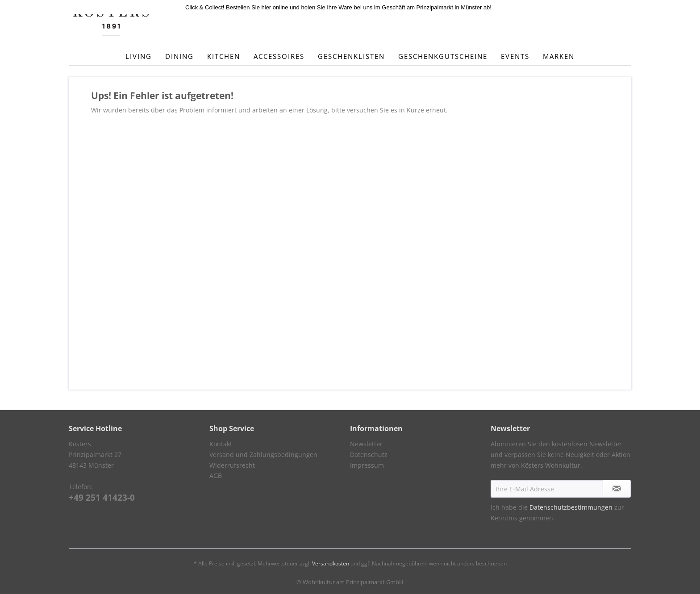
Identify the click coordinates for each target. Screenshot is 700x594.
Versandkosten (331, 563)
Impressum (367, 465)
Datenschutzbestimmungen (571, 507)
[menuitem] (139, 56)
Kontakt (221, 444)
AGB (216, 476)
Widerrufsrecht (232, 465)
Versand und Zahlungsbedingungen (263, 455)
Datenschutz (369, 455)
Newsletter (366, 444)
